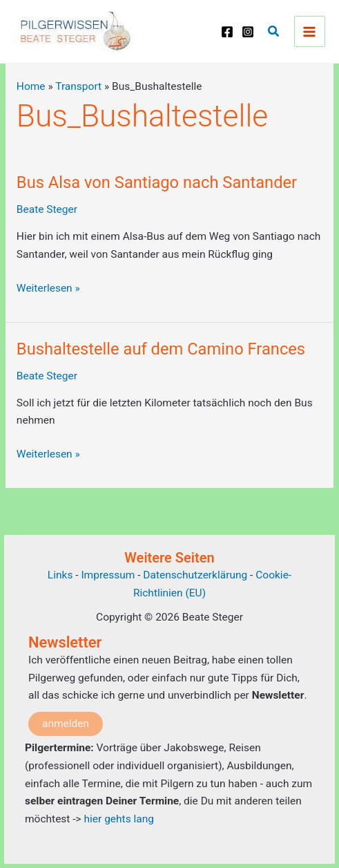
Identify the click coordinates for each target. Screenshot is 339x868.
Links (60, 575)
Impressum (109, 575)
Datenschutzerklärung (195, 575)
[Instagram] (248, 32)
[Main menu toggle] (310, 31)
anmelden (66, 724)
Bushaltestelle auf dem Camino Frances (161, 349)
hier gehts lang (119, 819)
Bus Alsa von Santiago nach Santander (157, 182)
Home (31, 86)
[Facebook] (227, 32)
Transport (78, 86)
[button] (274, 31)
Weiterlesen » (48, 289)
